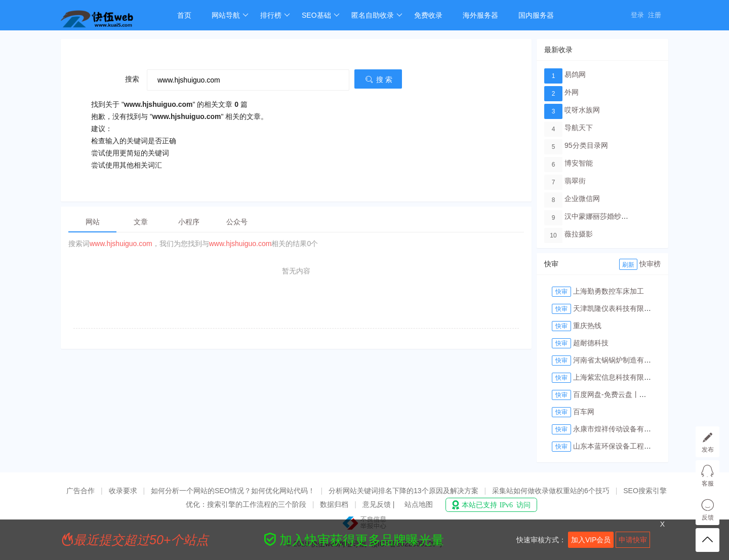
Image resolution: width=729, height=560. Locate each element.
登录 (637, 15)
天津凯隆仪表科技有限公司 (616, 308)
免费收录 (428, 15)
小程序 (189, 222)
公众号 (237, 222)
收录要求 (123, 491)
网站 (93, 222)
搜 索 (378, 79)
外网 (572, 92)
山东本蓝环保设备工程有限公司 (623, 446)
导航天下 (579, 128)
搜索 (132, 79)
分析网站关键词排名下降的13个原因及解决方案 (403, 491)
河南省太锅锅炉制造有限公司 (619, 360)
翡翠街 (575, 181)
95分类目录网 (586, 145)
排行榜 (275, 15)
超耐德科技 (591, 343)
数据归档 (334, 504)
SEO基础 (321, 15)
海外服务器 (480, 15)
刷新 (628, 265)
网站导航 (230, 15)
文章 (141, 222)
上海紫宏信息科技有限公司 (616, 377)
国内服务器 (536, 15)
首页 (184, 15)
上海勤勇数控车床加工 (609, 291)
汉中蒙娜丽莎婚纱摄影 (600, 216)
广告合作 (80, 491)
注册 (655, 15)
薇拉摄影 (579, 234)
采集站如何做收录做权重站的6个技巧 (551, 491)
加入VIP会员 (591, 540)
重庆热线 (587, 326)
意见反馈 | (379, 504)
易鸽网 (575, 74)
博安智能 (579, 163)
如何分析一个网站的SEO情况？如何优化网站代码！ (233, 491)
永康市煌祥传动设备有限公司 (619, 429)
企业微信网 (582, 198)
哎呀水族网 (582, 110)
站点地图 (419, 504)
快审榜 (650, 264)
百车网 (584, 412)
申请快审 (633, 540)
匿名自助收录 (377, 15)
